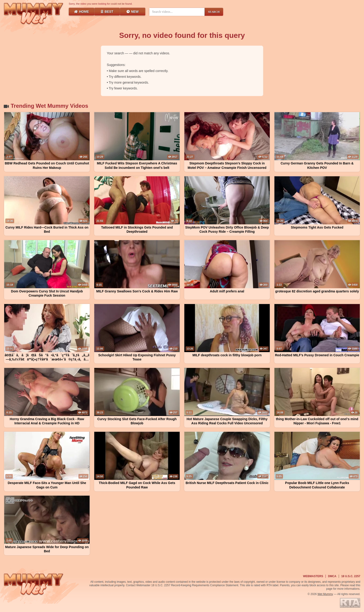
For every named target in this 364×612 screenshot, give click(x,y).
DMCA (332, 576)
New (133, 12)
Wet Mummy (325, 594)
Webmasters (313, 576)
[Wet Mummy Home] (34, 14)
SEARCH (214, 12)
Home (81, 12)
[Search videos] (177, 12)
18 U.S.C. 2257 (351, 576)
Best (107, 12)
